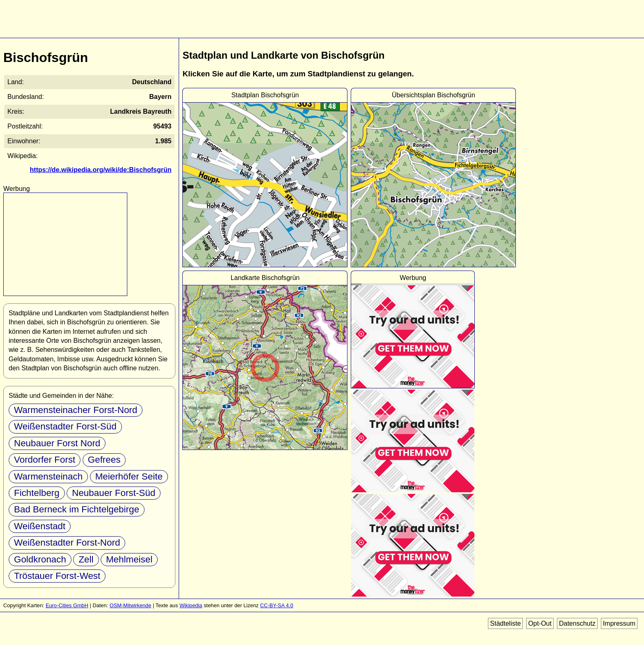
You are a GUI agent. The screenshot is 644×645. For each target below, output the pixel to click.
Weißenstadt (40, 526)
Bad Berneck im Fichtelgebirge (77, 509)
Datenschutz (577, 623)
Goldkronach (40, 559)
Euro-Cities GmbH (67, 605)
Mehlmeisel (129, 559)
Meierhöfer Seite (129, 476)
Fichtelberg (37, 493)
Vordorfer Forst (45, 460)
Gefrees (104, 460)
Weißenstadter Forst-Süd (65, 426)
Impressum (619, 623)
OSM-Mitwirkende (131, 605)
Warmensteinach (48, 476)
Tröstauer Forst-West (57, 576)
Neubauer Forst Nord (57, 443)
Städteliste (505, 623)
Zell (86, 559)
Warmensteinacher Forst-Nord (76, 410)
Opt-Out (540, 623)
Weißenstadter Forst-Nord (67, 543)
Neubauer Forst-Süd (114, 493)
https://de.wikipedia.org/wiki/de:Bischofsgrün (101, 170)
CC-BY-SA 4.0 (277, 605)
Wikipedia (191, 605)
